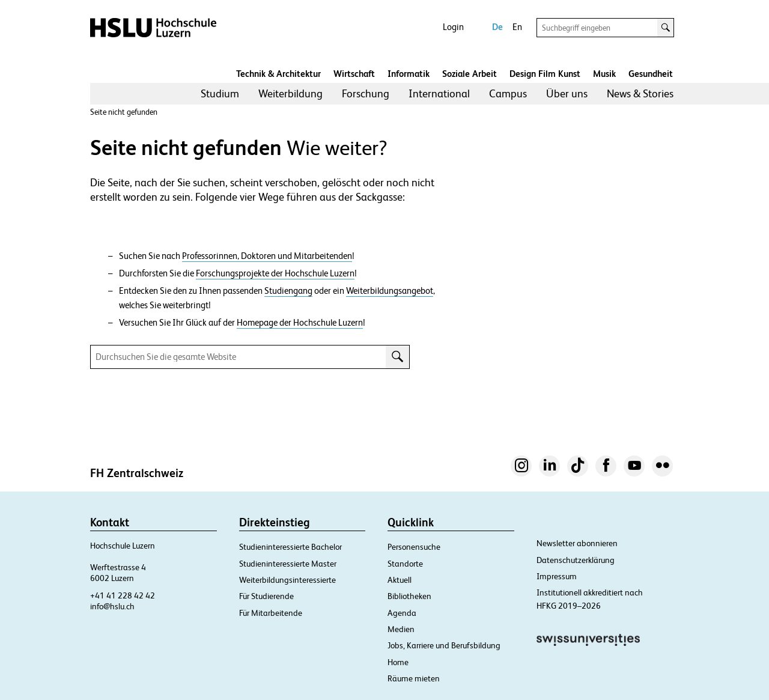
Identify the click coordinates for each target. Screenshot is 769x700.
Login (453, 27)
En (517, 27)
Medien (401, 629)
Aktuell (400, 580)
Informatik (409, 74)
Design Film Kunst (545, 74)
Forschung (366, 93)
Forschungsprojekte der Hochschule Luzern (275, 273)
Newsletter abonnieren (577, 543)
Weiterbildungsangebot (390, 291)
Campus (508, 93)
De (497, 27)
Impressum (557, 576)
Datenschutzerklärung (576, 560)
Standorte (405, 564)
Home (398, 662)
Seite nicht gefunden (124, 112)
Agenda (402, 613)
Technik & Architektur (278, 74)
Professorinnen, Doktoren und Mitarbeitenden (267, 256)
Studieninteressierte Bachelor (290, 547)
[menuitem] (220, 94)
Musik (604, 74)
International (439, 93)
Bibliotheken (409, 596)
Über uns (567, 93)
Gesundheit (651, 74)
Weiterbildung (290, 93)
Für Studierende (266, 596)
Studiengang (288, 291)
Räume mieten (414, 678)
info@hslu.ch (112, 606)
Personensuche (414, 547)
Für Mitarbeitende (271, 613)
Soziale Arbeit (470, 74)
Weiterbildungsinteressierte (287, 580)
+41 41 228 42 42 (123, 595)
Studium (220, 93)
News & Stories (640, 93)
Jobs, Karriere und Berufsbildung (444, 645)
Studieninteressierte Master (288, 564)
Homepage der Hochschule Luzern (300, 323)
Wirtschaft (354, 74)
